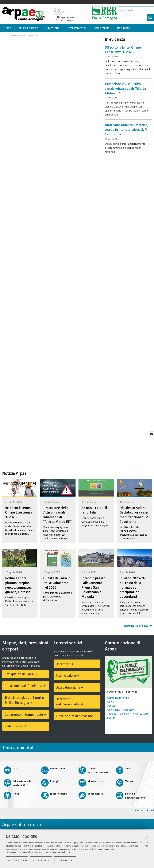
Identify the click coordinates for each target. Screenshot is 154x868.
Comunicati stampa (118, 698)
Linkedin (124, 714)
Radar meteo (14, 726)
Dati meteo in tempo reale (24, 714)
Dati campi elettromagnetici (68, 702)
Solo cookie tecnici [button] (17, 860)
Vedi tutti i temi (145, 810)
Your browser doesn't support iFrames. (51, 43)
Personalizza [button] (65, 860)
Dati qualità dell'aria (19, 674)
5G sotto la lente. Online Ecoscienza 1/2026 (123, 50)
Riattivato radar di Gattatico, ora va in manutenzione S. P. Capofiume (127, 129)
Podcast (112, 706)
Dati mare (63, 664)
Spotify (111, 718)
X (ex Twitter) (140, 714)
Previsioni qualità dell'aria (23, 686)
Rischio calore (66, 675)
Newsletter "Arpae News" (122, 710)
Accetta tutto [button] (41, 860)
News (111, 702)
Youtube (112, 714)
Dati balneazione (68, 687)
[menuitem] (7, 28)
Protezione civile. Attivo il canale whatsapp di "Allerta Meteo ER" (125, 88)
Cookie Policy (64, 852)
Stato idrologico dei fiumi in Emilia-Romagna (24, 700)
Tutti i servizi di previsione (75, 716)
